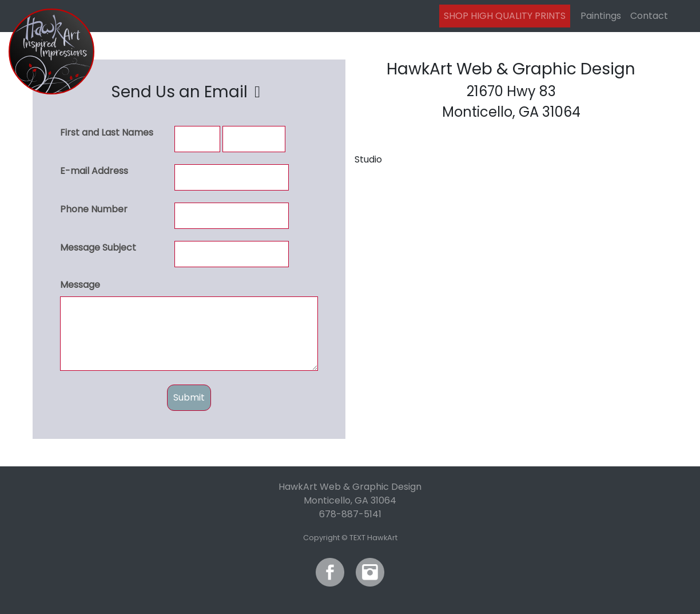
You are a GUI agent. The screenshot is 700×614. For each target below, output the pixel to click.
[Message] (189, 334)
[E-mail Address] (232, 177)
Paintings (601, 16)
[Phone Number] (232, 216)
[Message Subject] (232, 254)
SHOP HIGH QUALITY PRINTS (505, 16)
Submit (189, 397)
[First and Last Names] (197, 139)
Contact (649, 16)
